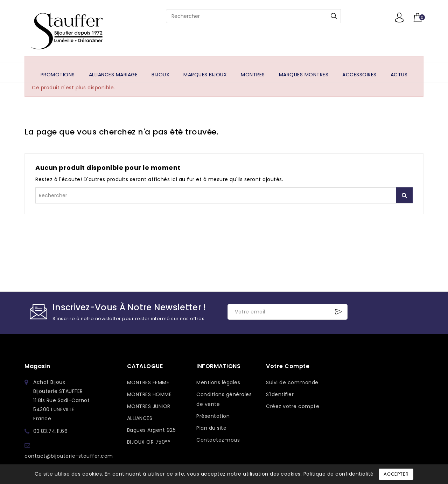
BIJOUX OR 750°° (149, 442)
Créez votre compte (293, 406)
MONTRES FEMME (148, 382)
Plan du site (211, 428)
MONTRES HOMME (149, 394)
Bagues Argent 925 (152, 430)
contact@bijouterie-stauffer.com (69, 456)
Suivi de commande (292, 382)
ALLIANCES (140, 418)
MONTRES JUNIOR (149, 406)
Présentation (213, 416)
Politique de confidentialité (339, 474)
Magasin (37, 366)
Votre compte (288, 366)
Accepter (396, 474)
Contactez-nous (218, 440)
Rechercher (334, 16)
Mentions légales (218, 382)
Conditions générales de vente (224, 399)
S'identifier (280, 394)
